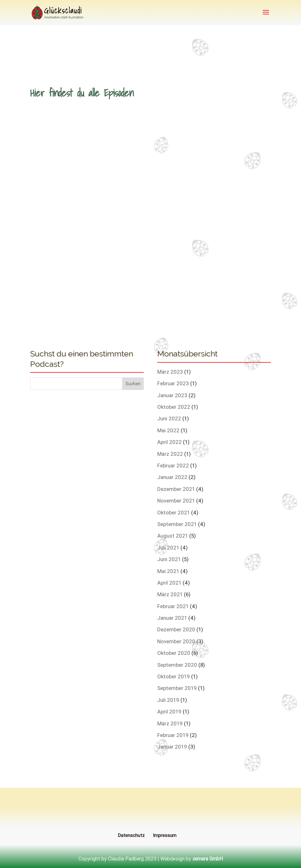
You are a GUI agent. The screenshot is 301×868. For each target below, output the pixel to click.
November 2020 (176, 641)
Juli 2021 (168, 548)
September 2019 (177, 688)
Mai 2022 (168, 430)
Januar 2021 (172, 618)
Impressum (165, 835)
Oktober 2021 (174, 513)
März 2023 (170, 372)
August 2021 (173, 536)
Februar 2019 (173, 735)
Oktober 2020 (174, 653)
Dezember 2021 (176, 489)
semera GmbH (208, 859)
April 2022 (169, 442)
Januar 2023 (172, 395)
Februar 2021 (173, 606)
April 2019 (169, 712)
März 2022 (170, 454)
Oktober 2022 (174, 407)
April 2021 (169, 583)
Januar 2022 (172, 477)
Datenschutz (131, 835)
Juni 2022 (169, 418)
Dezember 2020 (176, 629)
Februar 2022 (173, 466)
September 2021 (177, 524)
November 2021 (176, 501)
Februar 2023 (173, 383)
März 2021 (170, 594)
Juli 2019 (168, 700)
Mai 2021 (168, 571)
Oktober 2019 (174, 676)
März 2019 (170, 723)
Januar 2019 (172, 747)
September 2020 (177, 665)
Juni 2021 (169, 559)
